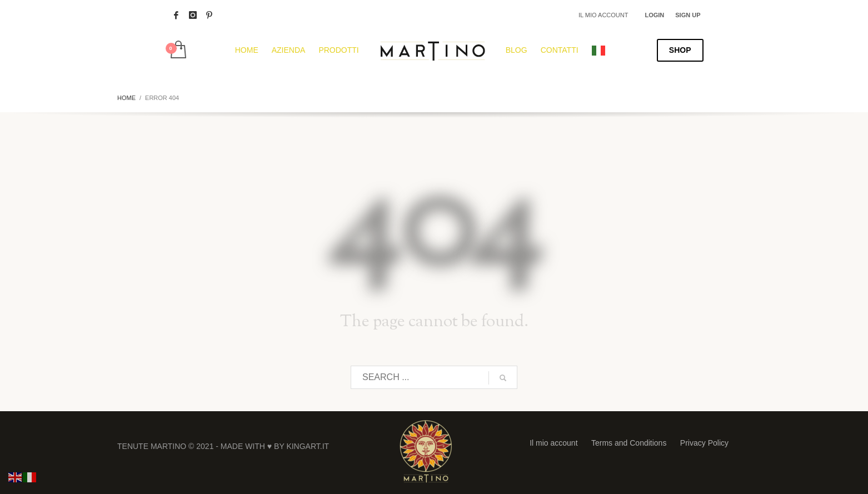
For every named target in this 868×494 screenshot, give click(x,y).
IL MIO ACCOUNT (603, 15)
